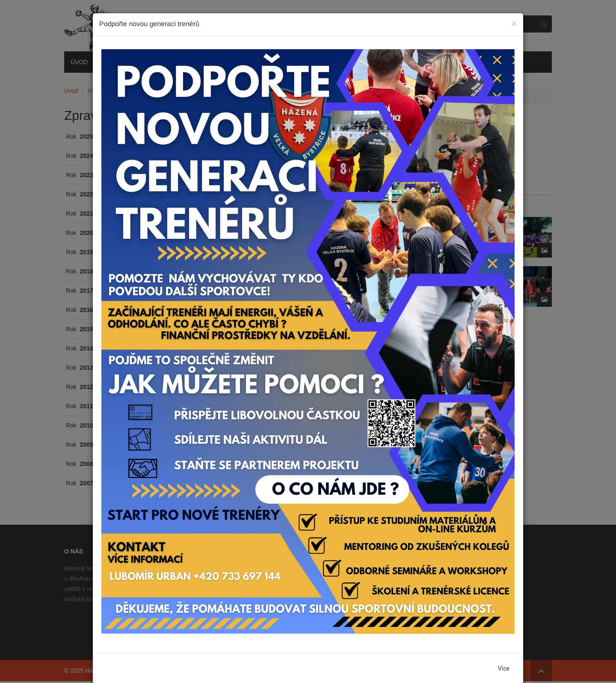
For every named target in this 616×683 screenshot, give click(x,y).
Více (504, 668)
